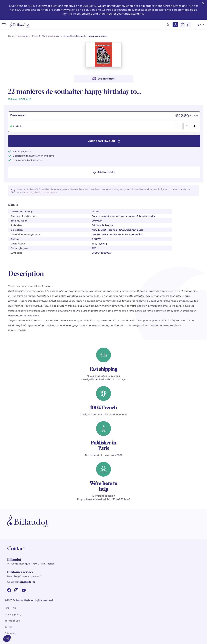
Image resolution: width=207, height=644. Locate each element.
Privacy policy (13, 614)
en (14, 608)
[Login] (175, 25)
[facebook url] (9, 590)
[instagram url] (16, 590)
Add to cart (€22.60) (104, 141)
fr (8, 608)
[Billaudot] (20, 25)
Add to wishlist (104, 172)
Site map (10, 633)
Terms (9, 627)
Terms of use (12, 621)
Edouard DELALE (20, 99)
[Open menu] (4, 25)
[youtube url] (24, 590)
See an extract (103, 79)
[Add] (195, 126)
